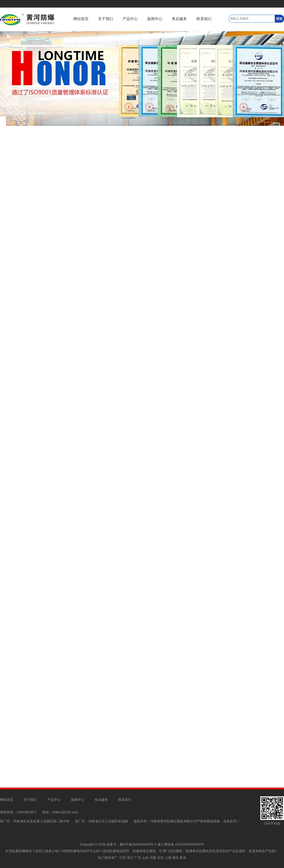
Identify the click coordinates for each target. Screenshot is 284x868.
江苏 (123, 858)
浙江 (130, 858)
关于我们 (106, 19)
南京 (176, 858)
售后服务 (179, 19)
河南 (153, 858)
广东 (138, 858)
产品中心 (130, 19)
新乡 (183, 858)
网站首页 (81, 19)
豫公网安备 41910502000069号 (181, 844)
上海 (168, 858)
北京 (160, 858)
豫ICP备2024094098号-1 (138, 844)
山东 (145, 858)
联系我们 (204, 19)
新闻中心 (155, 19)
